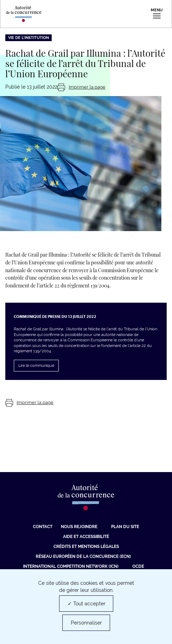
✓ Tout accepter (87, 604)
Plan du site (125, 527)
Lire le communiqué (36, 366)
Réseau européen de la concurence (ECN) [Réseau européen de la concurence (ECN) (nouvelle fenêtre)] (83, 556)
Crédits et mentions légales (86, 547)
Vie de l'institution (28, 38)
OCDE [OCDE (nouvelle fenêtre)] (138, 566)
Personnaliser (86, 623)
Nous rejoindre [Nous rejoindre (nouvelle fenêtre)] (79, 527)
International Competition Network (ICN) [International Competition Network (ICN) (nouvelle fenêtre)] (71, 566)
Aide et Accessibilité (86, 537)
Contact (43, 527)
